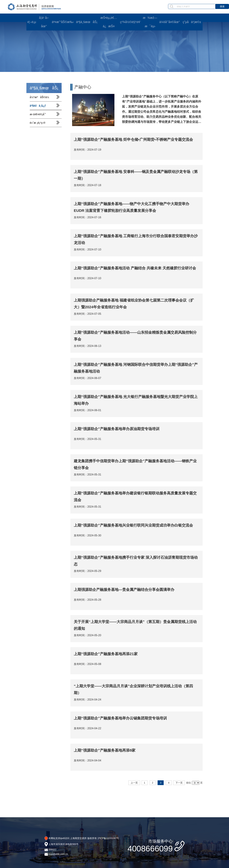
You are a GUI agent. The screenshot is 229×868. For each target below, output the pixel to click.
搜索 (222, 6)
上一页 (134, 783)
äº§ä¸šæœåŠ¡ (87, 22)
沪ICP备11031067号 (108, 838)
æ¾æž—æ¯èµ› (150, 22)
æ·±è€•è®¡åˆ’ (38, 114)
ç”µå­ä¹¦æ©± (192, 22)
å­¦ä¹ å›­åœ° (44, 22)
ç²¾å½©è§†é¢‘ (130, 22)
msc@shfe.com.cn (58, 854)
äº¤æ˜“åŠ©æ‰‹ (63, 22)
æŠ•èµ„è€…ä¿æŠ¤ (109, 22)
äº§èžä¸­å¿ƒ (38, 106)
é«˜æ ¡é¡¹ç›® (38, 123)
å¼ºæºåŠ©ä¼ (41, 97)
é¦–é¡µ (32, 22)
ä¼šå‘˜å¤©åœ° (170, 22)
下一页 (179, 783)
